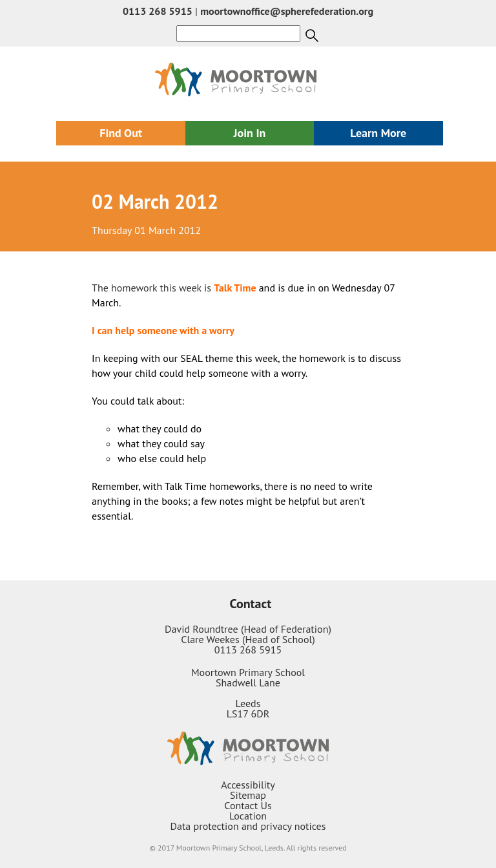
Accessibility (248, 785)
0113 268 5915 (158, 11)
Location (248, 816)
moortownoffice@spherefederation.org (287, 11)
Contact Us (248, 805)
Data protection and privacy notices (248, 826)
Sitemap (248, 795)
